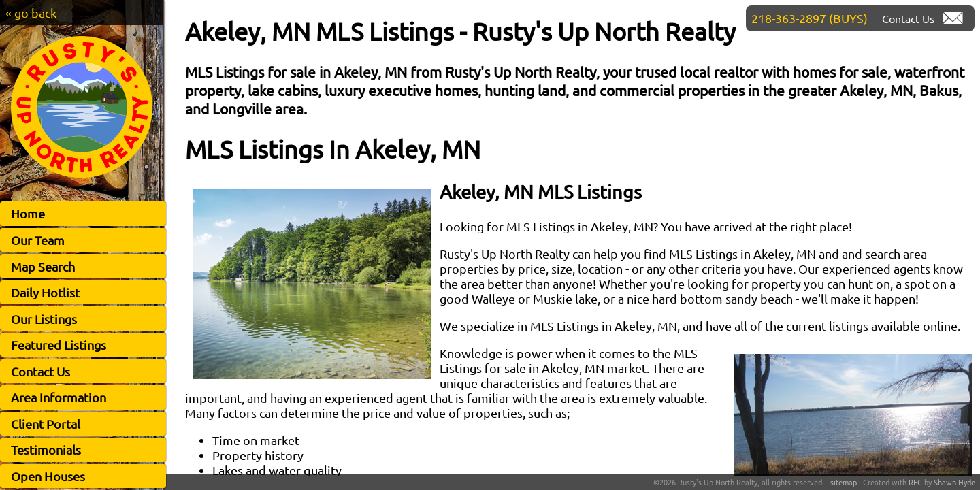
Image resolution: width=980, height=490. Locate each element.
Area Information (59, 397)
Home (28, 213)
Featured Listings (59, 345)
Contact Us (40, 371)
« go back (31, 13)
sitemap (844, 482)
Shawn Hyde (954, 482)
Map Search (43, 266)
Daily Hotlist (45, 292)
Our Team (38, 240)
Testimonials (46, 450)
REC (915, 482)
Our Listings (44, 319)
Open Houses (48, 476)
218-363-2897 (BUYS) (810, 18)
